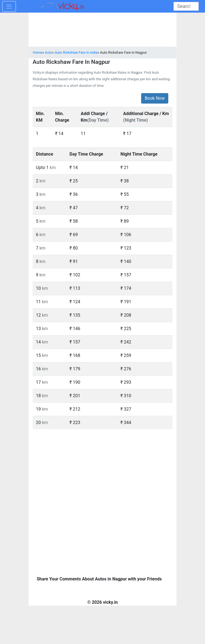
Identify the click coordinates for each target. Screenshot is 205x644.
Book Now (155, 98)
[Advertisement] (102, 468)
